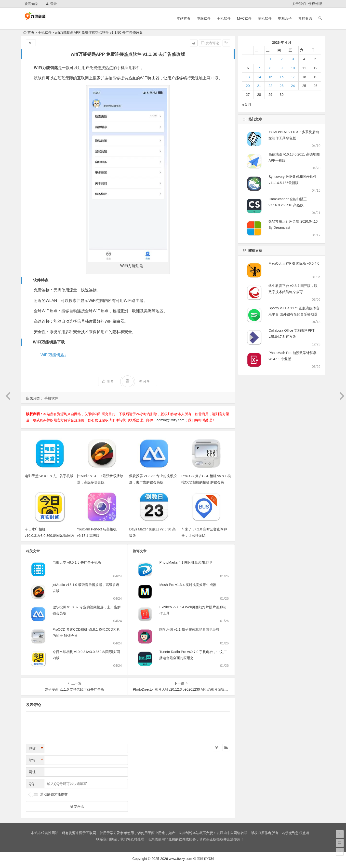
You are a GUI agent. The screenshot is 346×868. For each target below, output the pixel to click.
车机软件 (265, 18)
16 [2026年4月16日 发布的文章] (282, 77)
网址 (32, 772)
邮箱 (36, 760)
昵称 (36, 748)
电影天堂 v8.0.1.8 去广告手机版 (49, 476)
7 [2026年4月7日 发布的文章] (259, 68)
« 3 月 (246, 105)
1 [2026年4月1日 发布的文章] (270, 59)
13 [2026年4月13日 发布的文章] (248, 77)
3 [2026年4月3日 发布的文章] (293, 59)
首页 (29, 32)
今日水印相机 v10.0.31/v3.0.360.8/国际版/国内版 (49, 535)
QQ (31, 784)
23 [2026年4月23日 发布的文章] (282, 86)
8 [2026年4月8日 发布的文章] (270, 68)
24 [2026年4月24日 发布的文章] (293, 86)
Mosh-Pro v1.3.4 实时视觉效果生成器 (188, 585)
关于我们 (299, 4)
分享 (144, 381)
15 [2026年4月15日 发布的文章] (270, 77)
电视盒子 (285, 18)
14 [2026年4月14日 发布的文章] (259, 77)
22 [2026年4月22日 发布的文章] (270, 86)
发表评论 (210, 43)
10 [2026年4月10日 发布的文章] (293, 68)
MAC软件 (244, 18)
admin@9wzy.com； (172, 420)
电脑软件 (204, 18)
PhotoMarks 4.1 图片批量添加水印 (186, 562)
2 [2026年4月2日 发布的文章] (282, 59)
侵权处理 (315, 4)
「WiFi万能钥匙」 (52, 355)
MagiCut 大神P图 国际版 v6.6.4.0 (294, 263)
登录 (51, 4)
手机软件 (224, 18)
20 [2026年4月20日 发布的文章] (248, 86)
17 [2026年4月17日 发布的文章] (293, 77)
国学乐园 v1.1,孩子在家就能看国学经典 (189, 629)
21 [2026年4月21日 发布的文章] (259, 86)
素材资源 (305, 18)
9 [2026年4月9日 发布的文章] (282, 68)
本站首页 (184, 18)
